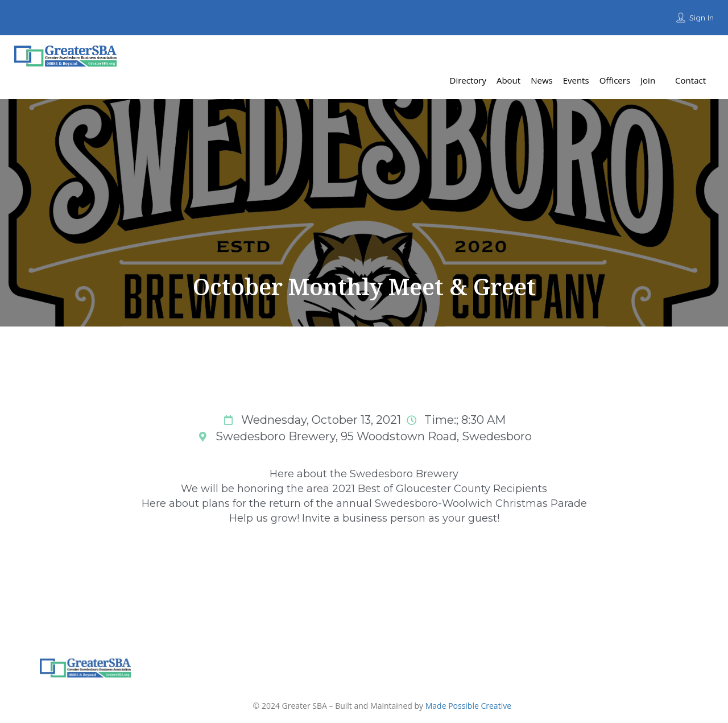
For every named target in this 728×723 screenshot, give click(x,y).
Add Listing (685, 54)
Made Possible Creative (468, 706)
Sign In (702, 18)
